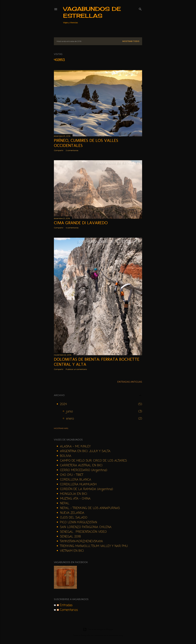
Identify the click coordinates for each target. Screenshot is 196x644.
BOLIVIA (66, 456)
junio (70, 411)
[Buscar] (140, 8)
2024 (63, 404)
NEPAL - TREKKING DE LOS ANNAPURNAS (90, 508)
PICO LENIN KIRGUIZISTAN (79, 522)
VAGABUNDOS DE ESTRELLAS (92, 12)
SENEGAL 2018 (70, 537)
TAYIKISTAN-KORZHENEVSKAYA (81, 541)
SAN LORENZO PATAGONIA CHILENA (86, 527)
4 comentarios (72, 228)
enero (70, 419)
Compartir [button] (59, 150)
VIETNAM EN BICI (72, 551)
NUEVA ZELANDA (72, 513)
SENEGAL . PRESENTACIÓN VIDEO (83, 532)
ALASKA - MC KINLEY (75, 446)
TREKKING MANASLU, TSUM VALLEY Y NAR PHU (94, 546)
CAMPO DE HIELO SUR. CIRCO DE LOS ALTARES (93, 461)
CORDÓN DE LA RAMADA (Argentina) (87, 489)
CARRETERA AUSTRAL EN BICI (81, 465)
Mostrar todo (131, 41)
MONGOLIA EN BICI (74, 494)
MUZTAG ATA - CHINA (75, 499)
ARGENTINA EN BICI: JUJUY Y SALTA (85, 451)
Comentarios (67, 610)
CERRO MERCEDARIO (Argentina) (84, 470)
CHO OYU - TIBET (72, 475)
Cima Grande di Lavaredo (81, 223)
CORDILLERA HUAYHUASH (78, 484)
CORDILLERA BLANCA (76, 480)
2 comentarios (72, 150)
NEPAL (65, 503)
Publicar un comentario (76, 369)
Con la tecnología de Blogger (98, 629)
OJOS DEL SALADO (74, 518)
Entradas (65, 605)
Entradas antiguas (130, 382)
